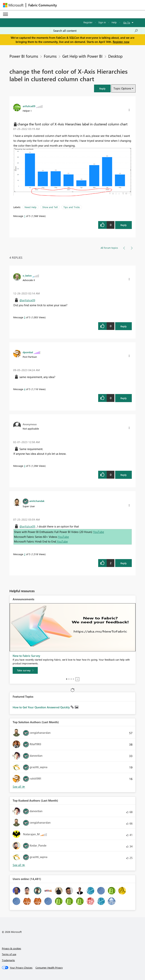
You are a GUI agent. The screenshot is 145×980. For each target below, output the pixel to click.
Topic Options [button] (122, 88)
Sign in (102, 22)
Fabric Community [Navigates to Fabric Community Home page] (43, 5)
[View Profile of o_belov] (27, 275)
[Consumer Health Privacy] (49, 968)
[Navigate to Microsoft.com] (13, 5)
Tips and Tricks (72, 207)
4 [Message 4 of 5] (25, 389)
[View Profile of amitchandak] (37, 501)
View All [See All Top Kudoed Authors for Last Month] (19, 865)
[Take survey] (25, 670)
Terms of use (9, 954)
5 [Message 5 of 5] (25, 317)
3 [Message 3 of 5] (25, 466)
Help (114, 22)
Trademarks (8, 960)
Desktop (115, 56)
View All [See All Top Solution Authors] (19, 787)
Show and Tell (50, 207)
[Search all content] (96, 31)
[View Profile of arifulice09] (29, 106)
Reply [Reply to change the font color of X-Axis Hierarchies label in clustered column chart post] (124, 225)
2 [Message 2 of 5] (25, 554)
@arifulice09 (27, 300)
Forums (50, 56)
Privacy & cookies (12, 948)
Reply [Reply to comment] (124, 326)
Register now (121, 42)
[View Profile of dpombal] (28, 352)
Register (88, 22)
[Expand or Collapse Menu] (5, 14)
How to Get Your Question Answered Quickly (42, 707)
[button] (102, 88)
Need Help (30, 207)
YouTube (99, 532)
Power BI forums (24, 56)
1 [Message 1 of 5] (25, 216)
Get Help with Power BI (82, 56)
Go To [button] (127, 22)
